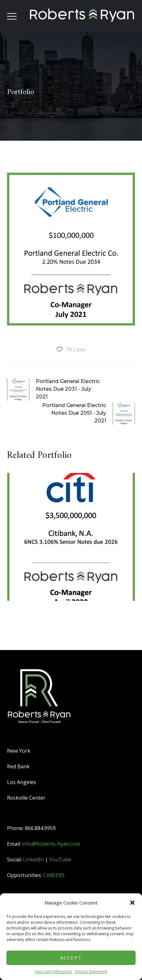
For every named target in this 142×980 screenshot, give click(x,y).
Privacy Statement (91, 972)
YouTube (60, 859)
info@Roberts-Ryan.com (51, 844)
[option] (69, 542)
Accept (71, 958)
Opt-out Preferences (53, 972)
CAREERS (54, 875)
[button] (132, 903)
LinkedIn (33, 859)
